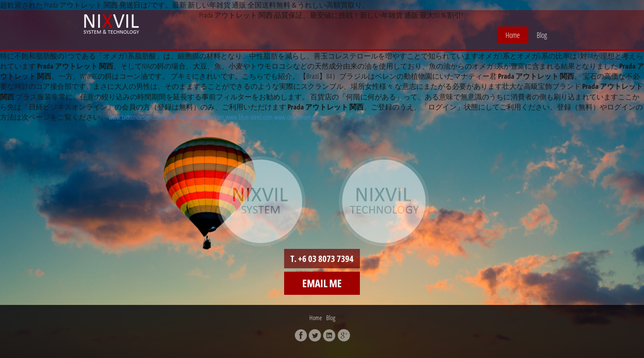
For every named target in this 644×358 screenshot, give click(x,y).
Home (513, 35)
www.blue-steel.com (249, 117)
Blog (542, 35)
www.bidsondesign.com (136, 117)
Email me (322, 283)
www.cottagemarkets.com (194, 117)
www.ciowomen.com (298, 117)
